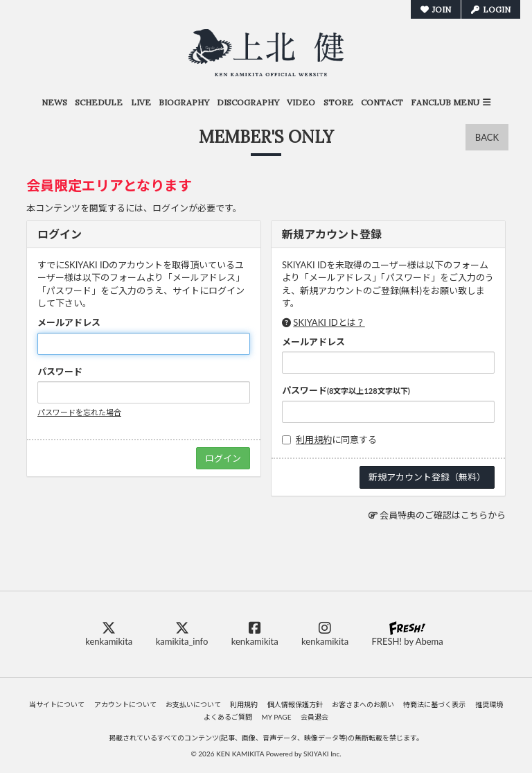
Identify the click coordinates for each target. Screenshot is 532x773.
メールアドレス (69, 322)
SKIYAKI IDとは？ (329, 322)
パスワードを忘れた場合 (79, 412)
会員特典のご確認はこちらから (443, 515)
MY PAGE (277, 717)
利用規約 (314, 440)
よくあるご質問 (228, 717)
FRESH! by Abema (407, 634)
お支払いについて (193, 704)
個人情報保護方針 (295, 704)
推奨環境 (489, 704)
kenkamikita (109, 634)
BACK (487, 137)
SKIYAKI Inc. (322, 754)
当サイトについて (57, 704)
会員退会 (314, 717)
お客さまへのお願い (363, 704)
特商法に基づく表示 (434, 704)
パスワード (60, 372)
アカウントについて (125, 704)
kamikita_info (182, 634)
